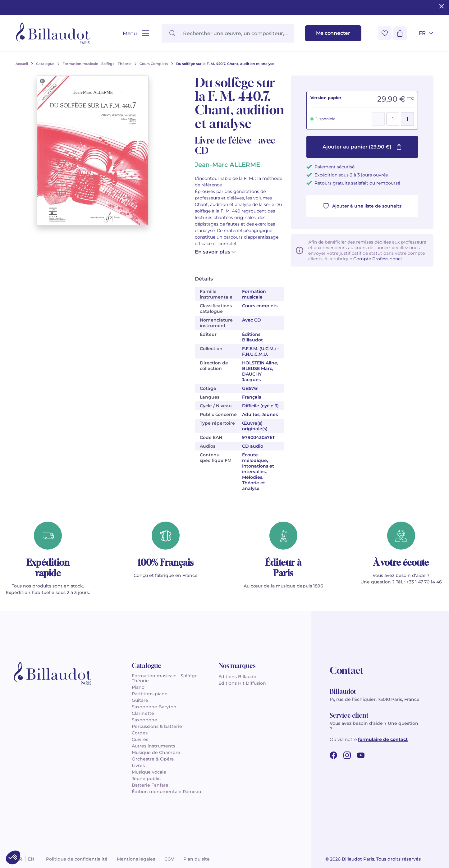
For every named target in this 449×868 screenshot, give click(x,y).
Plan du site (197, 859)
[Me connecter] (333, 33)
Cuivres (140, 739)
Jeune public (146, 779)
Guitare (140, 700)
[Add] (407, 119)
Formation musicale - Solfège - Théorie (166, 678)
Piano (138, 687)
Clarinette (143, 713)
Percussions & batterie (157, 726)
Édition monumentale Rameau (166, 792)
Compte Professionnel (378, 259)
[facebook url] (333, 755)
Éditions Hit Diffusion (242, 683)
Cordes (140, 733)
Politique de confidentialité (77, 859)
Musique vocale (149, 772)
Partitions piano (150, 694)
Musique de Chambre (156, 752)
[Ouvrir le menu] (136, 33)
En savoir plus (215, 252)
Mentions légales (136, 859)
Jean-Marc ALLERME (227, 165)
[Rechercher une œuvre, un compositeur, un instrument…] (228, 33)
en (31, 859)
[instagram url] (347, 755)
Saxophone (144, 720)
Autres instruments (153, 746)
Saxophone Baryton (154, 707)
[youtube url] (361, 755)
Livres (138, 765)
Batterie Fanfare (150, 785)
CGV (169, 859)
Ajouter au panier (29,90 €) (362, 147)
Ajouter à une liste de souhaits (362, 206)
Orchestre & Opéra (153, 759)
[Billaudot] (53, 33)
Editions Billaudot (238, 677)
